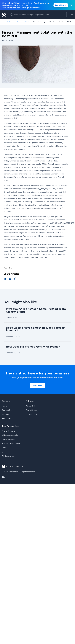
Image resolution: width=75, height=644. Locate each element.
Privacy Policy (32, 406)
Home (4, 406)
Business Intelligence (11, 443)
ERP (3, 452)
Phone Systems (8, 431)
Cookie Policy (31, 414)
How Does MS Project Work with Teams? (33, 347)
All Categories (8, 456)
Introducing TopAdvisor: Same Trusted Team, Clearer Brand (36, 310)
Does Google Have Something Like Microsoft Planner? (36, 329)
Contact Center (9, 439)
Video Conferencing (10, 435)
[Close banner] (71, 5)
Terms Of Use (31, 410)
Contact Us (7, 410)
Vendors (5, 414)
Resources (6, 418)
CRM (4, 448)
